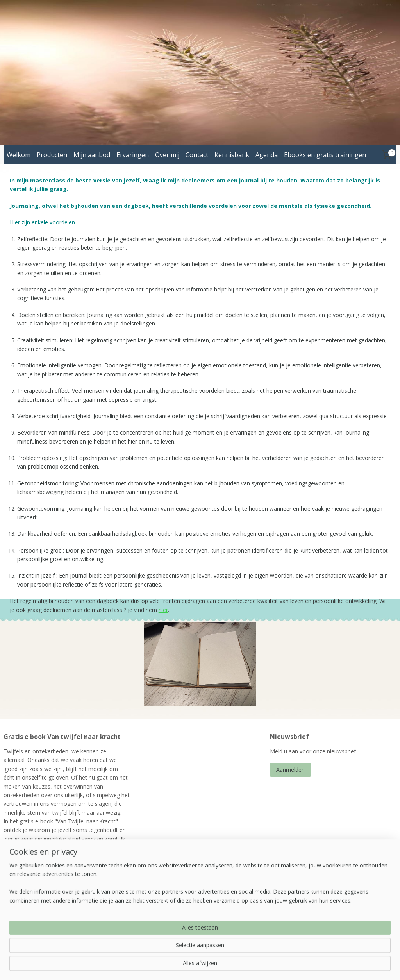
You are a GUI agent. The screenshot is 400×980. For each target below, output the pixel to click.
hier (163, 610)
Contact (197, 155)
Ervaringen (133, 155)
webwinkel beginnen (226, 966)
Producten (52, 155)
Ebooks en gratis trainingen (325, 155)
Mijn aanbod (92, 155)
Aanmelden (290, 770)
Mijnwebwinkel (294, 966)
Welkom (19, 155)
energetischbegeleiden (170, 925)
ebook (56, 909)
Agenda (267, 155)
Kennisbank (232, 155)
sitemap (180, 966)
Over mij (167, 155)
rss (196, 966)
